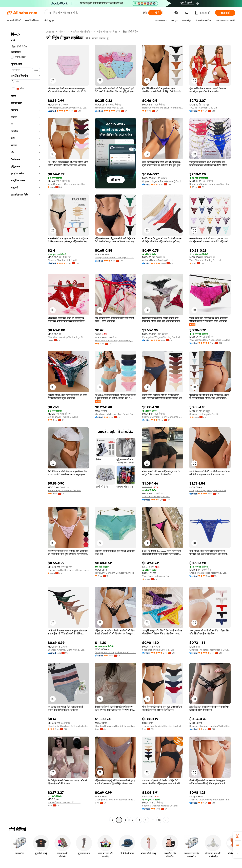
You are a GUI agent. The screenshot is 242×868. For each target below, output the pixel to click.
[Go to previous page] (112, 820)
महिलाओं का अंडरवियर (107, 32)
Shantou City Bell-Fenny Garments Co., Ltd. (163, 417)
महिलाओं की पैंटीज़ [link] (130, 32)
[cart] (187, 13)
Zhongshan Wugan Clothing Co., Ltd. (161, 337)
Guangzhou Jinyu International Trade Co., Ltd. (116, 800)
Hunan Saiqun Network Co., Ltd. (64, 802)
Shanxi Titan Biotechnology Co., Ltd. (208, 573)
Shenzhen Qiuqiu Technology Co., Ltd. (209, 184)
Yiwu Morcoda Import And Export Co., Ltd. (116, 414)
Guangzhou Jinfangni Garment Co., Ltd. (115, 652)
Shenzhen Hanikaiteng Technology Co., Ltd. (116, 341)
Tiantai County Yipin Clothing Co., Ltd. (162, 726)
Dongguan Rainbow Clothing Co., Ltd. (114, 258)
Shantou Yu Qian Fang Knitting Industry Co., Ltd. (68, 726)
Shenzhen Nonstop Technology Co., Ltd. (68, 337)
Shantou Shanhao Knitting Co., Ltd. (66, 260)
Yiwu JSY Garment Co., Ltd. (203, 108)
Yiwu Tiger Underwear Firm (156, 576)
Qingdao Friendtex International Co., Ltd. (210, 650)
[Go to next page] (166, 820)
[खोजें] (155, 13)
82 (159, 820)
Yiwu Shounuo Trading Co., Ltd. (205, 260)
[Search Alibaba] (94, 13)
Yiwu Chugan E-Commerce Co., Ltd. (66, 184)
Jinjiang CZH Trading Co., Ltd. (63, 417)
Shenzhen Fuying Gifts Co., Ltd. (158, 650)
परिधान (62, 32)
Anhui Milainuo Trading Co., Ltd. (158, 260)
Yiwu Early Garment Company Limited (115, 573)
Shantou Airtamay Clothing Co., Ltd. (66, 650)
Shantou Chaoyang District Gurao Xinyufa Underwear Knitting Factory (116, 726)
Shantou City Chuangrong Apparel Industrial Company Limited (210, 800)
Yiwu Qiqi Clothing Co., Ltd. (156, 496)
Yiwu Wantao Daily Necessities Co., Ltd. (210, 340)
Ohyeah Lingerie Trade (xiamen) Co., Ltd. (163, 181)
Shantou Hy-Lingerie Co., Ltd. (205, 414)
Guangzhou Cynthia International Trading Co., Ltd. (68, 570)
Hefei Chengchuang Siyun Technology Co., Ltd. (163, 108)
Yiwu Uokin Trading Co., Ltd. (109, 108)
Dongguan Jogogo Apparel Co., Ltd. (208, 490)
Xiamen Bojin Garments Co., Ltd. (64, 490)
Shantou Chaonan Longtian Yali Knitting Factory (210, 726)
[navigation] (26, 426)
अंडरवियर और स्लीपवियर (81, 32)
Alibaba (50, 32)
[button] (145, 13)
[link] (238, 836)
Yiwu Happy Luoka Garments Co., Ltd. (67, 108)
